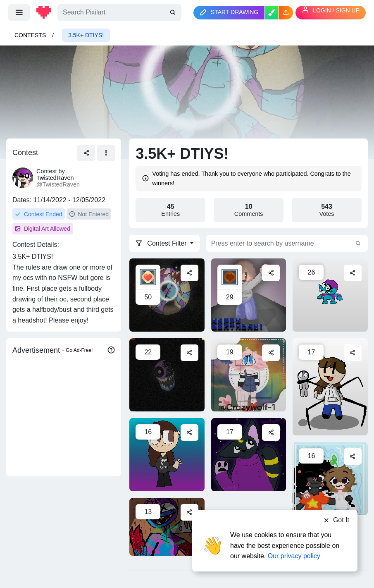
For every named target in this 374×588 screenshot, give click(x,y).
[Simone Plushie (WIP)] (330, 387)
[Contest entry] (167, 454)
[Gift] (167, 295)
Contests (30, 35)
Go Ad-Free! (79, 350)
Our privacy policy (294, 556)
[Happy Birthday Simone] (249, 295)
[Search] (119, 12)
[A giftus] (249, 454)
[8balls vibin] (330, 295)
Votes (327, 210)
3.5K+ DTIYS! (86, 35)
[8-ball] (167, 526)
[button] (286, 13)
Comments (249, 210)
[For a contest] (249, 375)
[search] (174, 12)
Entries (170, 210)
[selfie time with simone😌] (330, 478)
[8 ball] (167, 375)
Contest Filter (162, 243)
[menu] (19, 12)
